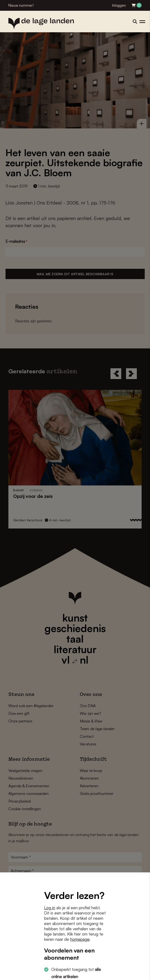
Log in (50, 908)
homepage (80, 939)
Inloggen (119, 5)
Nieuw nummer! (21, 5)
